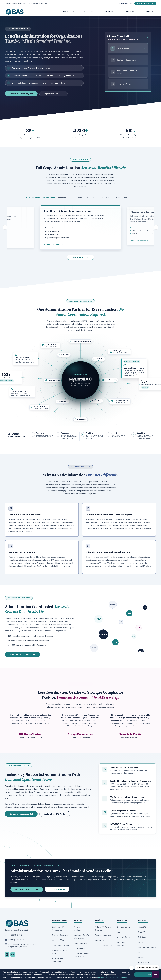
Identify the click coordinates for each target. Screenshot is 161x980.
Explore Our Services (53, 94)
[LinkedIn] (7, 954)
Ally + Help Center (123, 937)
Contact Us (142, 932)
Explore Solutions (57, 889)
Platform (108, 11)
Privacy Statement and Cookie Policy (113, 977)
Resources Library (123, 927)
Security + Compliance (103, 945)
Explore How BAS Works (55, 814)
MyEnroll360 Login (125, 4)
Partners (141, 952)
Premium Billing (79, 948)
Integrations (99, 940)
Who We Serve (66, 11)
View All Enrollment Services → (56, 245)
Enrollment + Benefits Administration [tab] (40, 198)
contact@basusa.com (16, 940)
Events (141, 942)
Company (149, 11)
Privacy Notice (144, 962)
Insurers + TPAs (58, 940)
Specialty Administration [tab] (126, 198)
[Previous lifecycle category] (5, 227)
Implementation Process (147, 947)
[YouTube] (13, 954)
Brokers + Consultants (60, 935)
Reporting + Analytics (103, 935)
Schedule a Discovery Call (21, 94)
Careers (141, 957)
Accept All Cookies (146, 975)
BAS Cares (142, 937)
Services (88, 11)
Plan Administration (80, 943)
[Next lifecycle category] (156, 227)
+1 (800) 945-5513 (15, 935)
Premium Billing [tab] (106, 198)
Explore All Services (80, 257)
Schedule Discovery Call (145, 4)
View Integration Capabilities (22, 654)
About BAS (142, 927)
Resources (128, 11)
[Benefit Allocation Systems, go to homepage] (15, 12)
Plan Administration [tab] (66, 198)
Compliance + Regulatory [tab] (87, 198)
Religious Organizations (61, 945)
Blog (118, 932)
